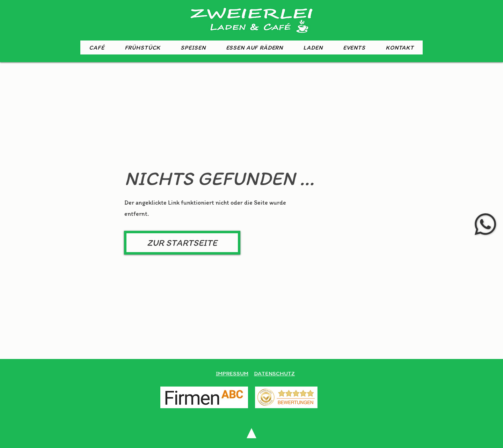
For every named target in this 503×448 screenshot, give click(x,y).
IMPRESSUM (232, 373)
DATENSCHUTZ (274, 373)
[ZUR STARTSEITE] (182, 243)
